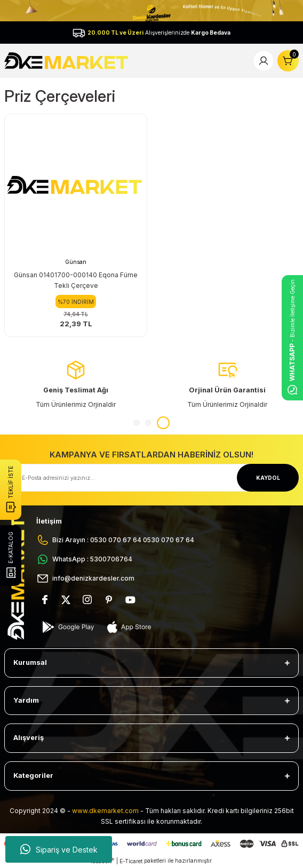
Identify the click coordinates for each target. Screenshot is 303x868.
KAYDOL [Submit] (268, 478)
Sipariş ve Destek (59, 849)
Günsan (76, 262)
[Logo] (67, 60)
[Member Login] (264, 61)
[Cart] (288, 61)
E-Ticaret (131, 861)
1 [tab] (137, 423)
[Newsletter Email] (151, 478)
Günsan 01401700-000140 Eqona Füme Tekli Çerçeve (76, 280)
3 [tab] (163, 423)
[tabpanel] (227, 385)
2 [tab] (148, 423)
